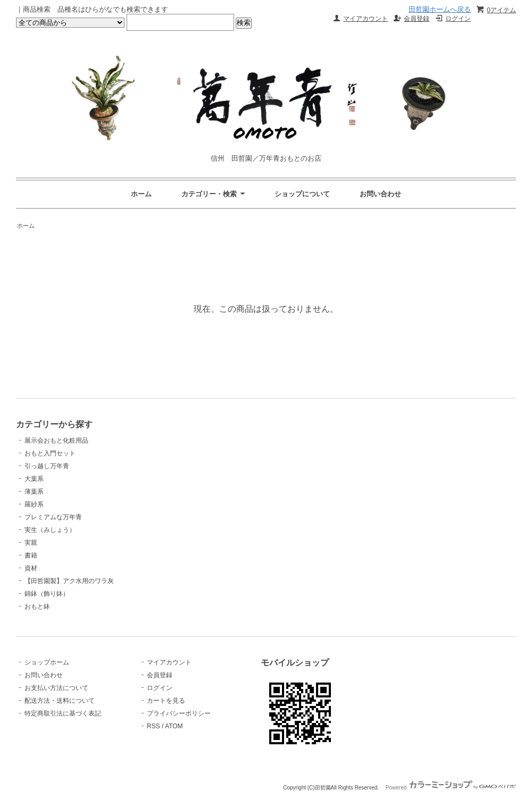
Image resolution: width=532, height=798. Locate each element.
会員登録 (417, 19)
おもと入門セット (50, 453)
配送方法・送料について (60, 701)
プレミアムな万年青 (53, 517)
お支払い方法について (56, 688)
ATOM (174, 726)
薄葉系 (34, 492)
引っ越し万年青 (47, 466)
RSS (153, 726)
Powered (451, 788)
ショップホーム (47, 662)
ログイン (458, 19)
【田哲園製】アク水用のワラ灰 (69, 581)
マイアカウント (365, 19)
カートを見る (166, 701)
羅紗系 (34, 504)
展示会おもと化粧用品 (56, 440)
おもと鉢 (37, 606)
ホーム (141, 194)
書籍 (31, 555)
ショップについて (302, 194)
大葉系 (34, 479)
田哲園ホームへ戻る (440, 9)
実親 (31, 543)
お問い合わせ (380, 194)
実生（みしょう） (50, 530)
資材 (31, 568)
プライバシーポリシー (179, 713)
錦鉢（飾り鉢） (47, 594)
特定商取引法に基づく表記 (63, 713)
